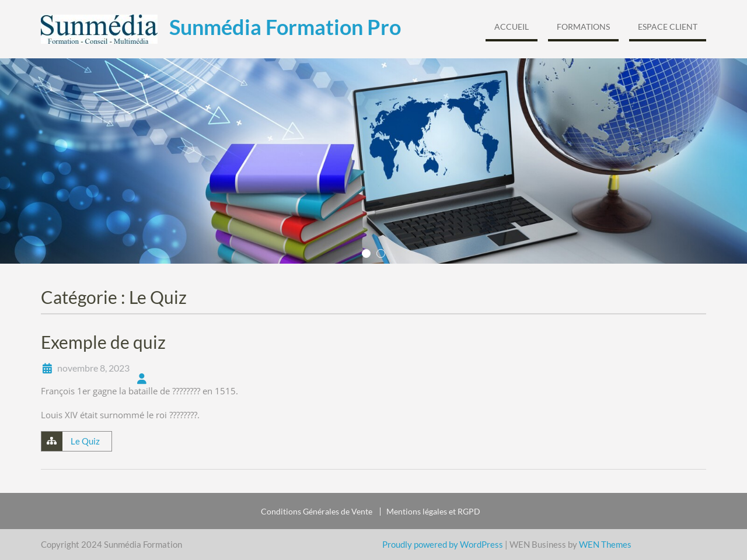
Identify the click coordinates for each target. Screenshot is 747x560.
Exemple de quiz (103, 342)
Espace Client (668, 27)
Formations (583, 27)
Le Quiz (85, 441)
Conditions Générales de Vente (317, 512)
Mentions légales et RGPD (433, 512)
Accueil (512, 27)
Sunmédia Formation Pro (285, 27)
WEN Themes (605, 544)
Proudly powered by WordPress (443, 544)
